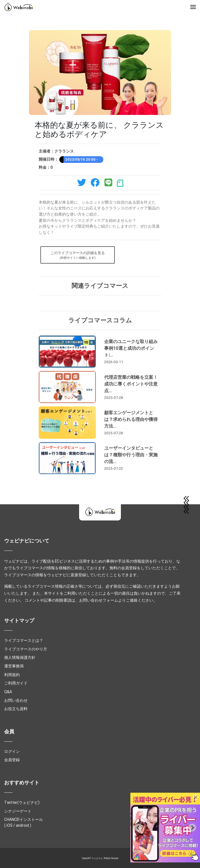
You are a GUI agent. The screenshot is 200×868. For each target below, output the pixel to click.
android (22, 825)
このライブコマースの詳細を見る (78, 255)
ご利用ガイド (16, 683)
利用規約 (12, 675)
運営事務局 (14, 666)
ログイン (12, 751)
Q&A (8, 692)
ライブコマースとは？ (24, 640)
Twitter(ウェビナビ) (22, 802)
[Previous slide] (138, 828)
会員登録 (12, 760)
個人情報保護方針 (20, 657)
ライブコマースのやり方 (26, 649)
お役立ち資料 (16, 709)
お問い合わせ (16, 700)
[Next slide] (192, 828)
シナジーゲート (18, 811)
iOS (9, 825)
